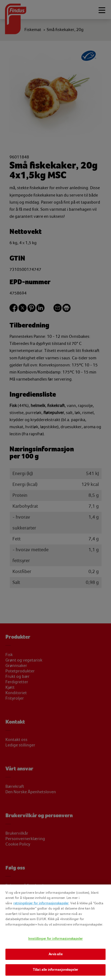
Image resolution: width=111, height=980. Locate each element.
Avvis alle (55, 954)
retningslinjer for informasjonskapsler (41, 903)
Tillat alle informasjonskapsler (55, 970)
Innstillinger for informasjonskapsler (55, 939)
